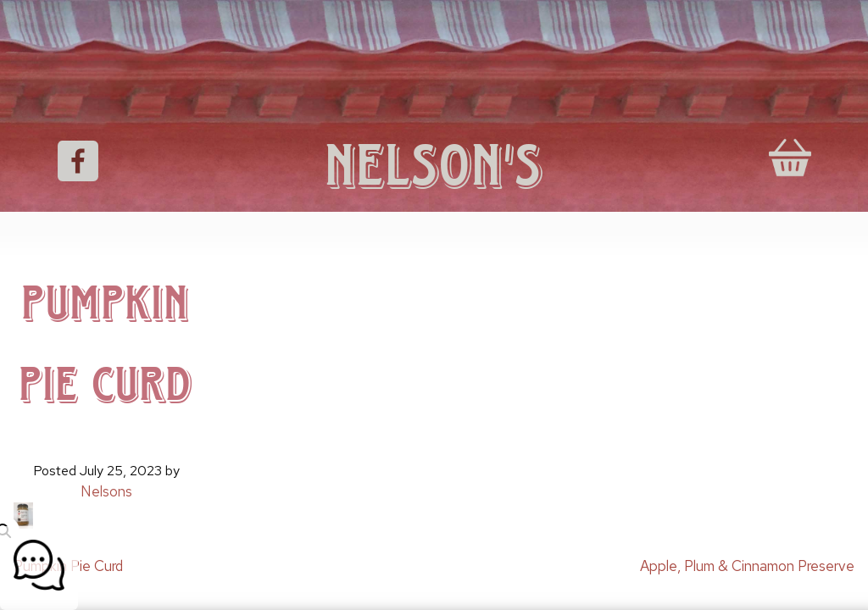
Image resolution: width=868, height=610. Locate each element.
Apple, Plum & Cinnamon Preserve (747, 566)
